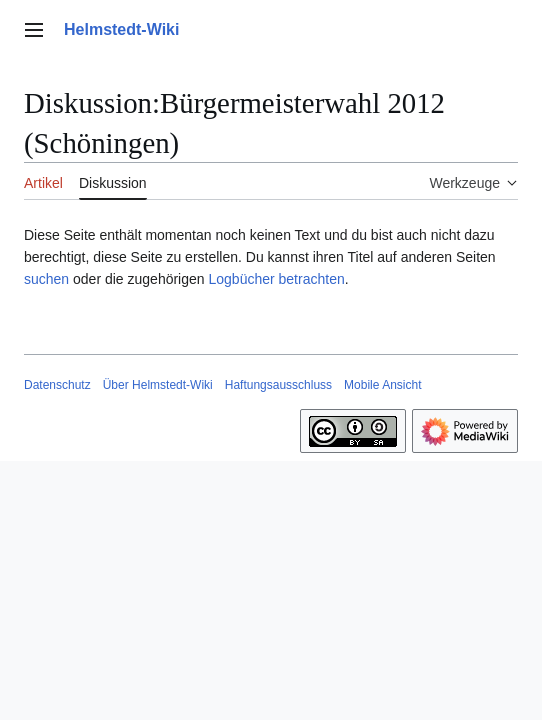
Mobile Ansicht (382, 385)
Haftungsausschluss (278, 385)
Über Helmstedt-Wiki (158, 385)
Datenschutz (57, 385)
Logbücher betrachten (276, 279)
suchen (46, 279)
